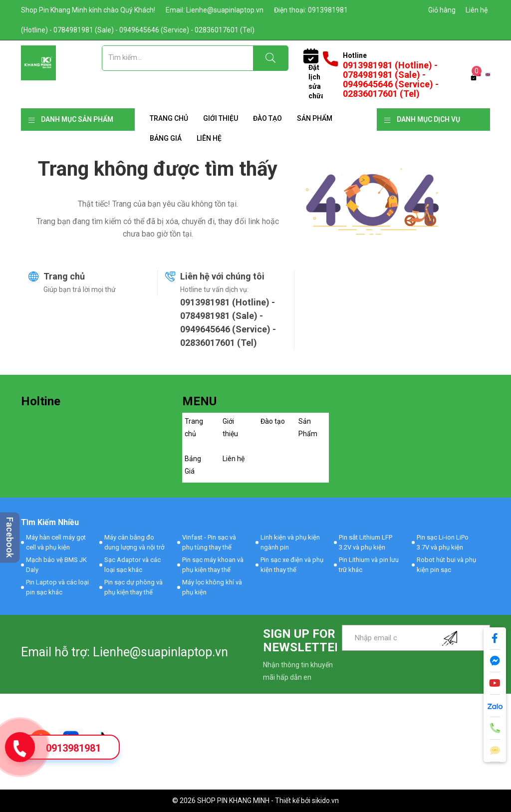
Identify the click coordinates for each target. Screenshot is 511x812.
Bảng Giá (166, 138)
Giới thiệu (221, 118)
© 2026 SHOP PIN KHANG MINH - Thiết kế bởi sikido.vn (255, 801)
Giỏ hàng (442, 10)
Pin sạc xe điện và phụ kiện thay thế (292, 565)
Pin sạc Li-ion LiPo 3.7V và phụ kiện (443, 542)
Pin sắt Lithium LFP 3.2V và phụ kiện (366, 542)
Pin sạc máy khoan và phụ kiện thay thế (213, 565)
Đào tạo (267, 118)
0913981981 (73, 748)
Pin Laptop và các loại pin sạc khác (57, 587)
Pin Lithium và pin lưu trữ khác (369, 565)
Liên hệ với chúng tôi (222, 276)
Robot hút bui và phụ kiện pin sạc (446, 565)
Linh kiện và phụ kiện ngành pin (290, 542)
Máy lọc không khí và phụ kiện (212, 587)
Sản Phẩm (315, 118)
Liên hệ (477, 10)
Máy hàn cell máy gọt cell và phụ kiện (56, 542)
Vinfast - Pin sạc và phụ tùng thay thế (209, 542)
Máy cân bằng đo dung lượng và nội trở (134, 542)
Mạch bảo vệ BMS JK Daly (56, 565)
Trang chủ (169, 118)
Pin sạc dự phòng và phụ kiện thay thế (133, 587)
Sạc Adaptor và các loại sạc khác (132, 565)
